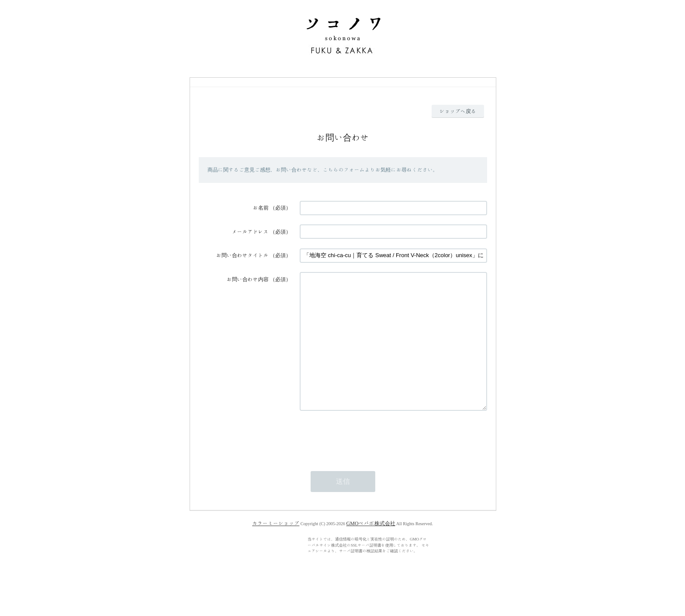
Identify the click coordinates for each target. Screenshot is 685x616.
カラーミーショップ (276, 550)
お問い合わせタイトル (242, 255)
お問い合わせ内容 (248, 279)
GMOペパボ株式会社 (371, 550)
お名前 (261, 208)
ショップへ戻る (458, 111)
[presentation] (366, 463)
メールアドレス (250, 232)
